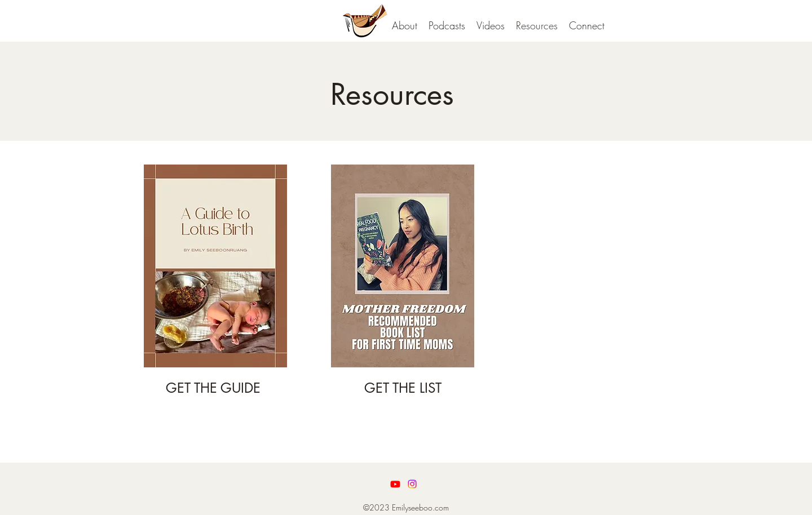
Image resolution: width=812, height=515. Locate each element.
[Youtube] (395, 484)
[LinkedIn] (412, 484)
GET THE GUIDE (213, 388)
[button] (447, 25)
